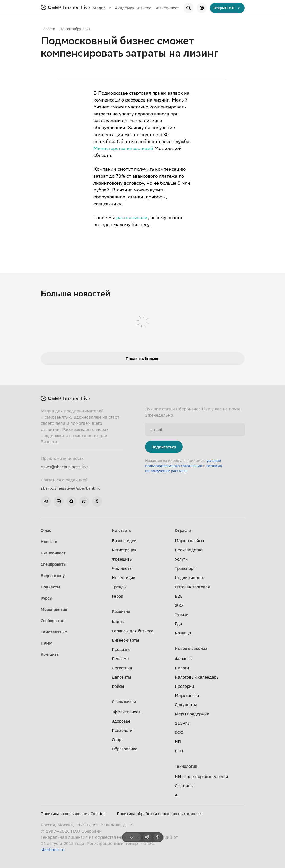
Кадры (118, 622)
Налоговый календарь (197, 677)
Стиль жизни (124, 702)
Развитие (121, 611)
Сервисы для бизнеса (133, 631)
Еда (178, 624)
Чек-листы (122, 568)
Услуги (181, 559)
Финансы (184, 659)
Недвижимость (189, 578)
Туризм (182, 614)
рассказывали (132, 218)
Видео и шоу (53, 576)
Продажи (121, 649)
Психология (123, 730)
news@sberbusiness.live (65, 467)
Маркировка (187, 695)
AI (177, 795)
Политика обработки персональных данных (159, 814)
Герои (118, 596)
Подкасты (50, 587)
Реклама (120, 659)
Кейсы (118, 686)
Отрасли (183, 530)
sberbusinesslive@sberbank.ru (71, 488)
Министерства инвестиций (123, 149)
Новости (48, 29)
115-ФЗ (182, 723)
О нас (46, 530)
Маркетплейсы (189, 541)
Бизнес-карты (125, 640)
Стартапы (184, 786)
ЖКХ (179, 605)
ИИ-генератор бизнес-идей (201, 776)
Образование (125, 749)
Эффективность (127, 712)
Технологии (186, 766)
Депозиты (122, 677)
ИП (178, 742)
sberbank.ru (53, 850)
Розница (183, 633)
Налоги (182, 668)
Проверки (184, 686)
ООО (179, 732)
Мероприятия (54, 609)
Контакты (50, 654)
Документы (186, 705)
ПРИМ (47, 643)
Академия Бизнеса (133, 8)
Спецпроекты (54, 564)
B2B (179, 596)
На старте (122, 530)
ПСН (179, 751)
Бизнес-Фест (167, 8)
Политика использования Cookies (73, 814)
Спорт (118, 740)
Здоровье (121, 721)
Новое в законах (191, 648)
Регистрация (124, 550)
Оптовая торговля (192, 587)
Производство (189, 550)
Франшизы (122, 559)
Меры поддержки (192, 714)
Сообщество (52, 621)
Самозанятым (54, 632)
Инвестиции (124, 578)
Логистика (122, 668)
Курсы (47, 598)
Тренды (119, 587)
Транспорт (185, 568)
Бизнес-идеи (124, 541)
